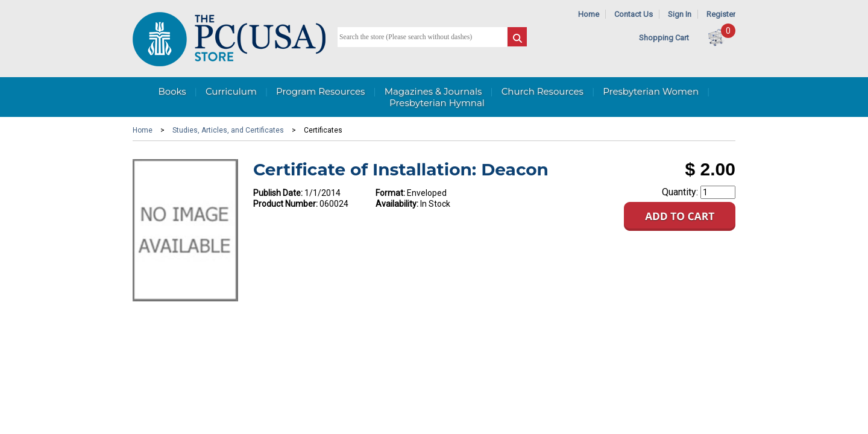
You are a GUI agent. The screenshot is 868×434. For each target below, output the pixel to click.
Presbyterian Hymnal (437, 103)
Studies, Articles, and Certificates (228, 130)
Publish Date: (278, 193)
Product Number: (285, 204)
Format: (390, 193)
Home (589, 14)
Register (721, 14)
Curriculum (231, 91)
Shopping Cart (664, 38)
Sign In (680, 14)
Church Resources (542, 91)
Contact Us (634, 14)
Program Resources (320, 91)
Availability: (397, 204)
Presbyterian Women (651, 91)
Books (172, 91)
